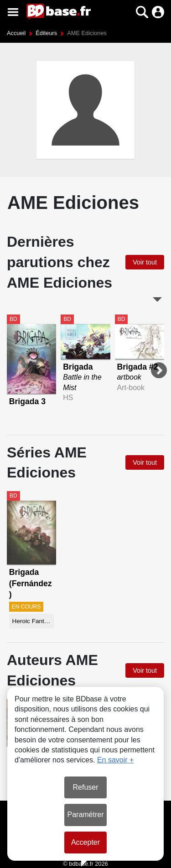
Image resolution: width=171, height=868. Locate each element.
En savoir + (115, 760)
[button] (142, 12)
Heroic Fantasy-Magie (33, 621)
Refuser (85, 787)
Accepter (85, 842)
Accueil (16, 33)
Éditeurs (46, 33)
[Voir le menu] (13, 12)
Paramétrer (85, 815)
